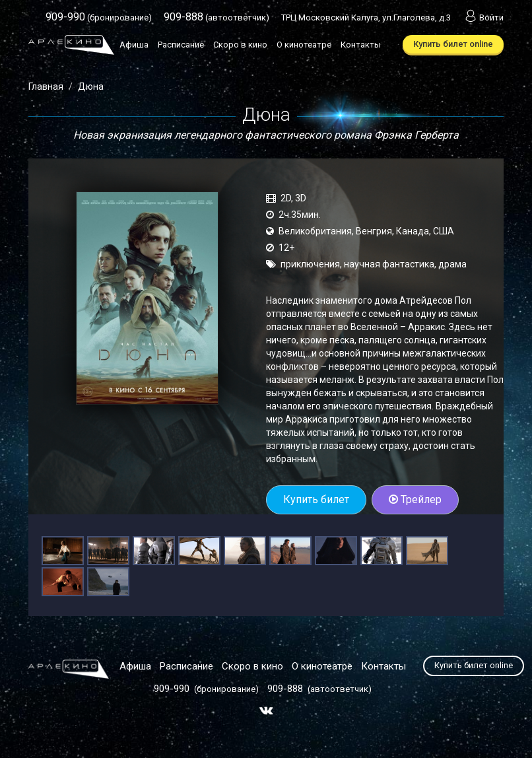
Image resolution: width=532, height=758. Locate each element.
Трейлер (415, 500)
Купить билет (316, 500)
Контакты (361, 45)
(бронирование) (99, 17)
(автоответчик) (216, 17)
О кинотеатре (304, 45)
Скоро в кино (240, 45)
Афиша (134, 45)
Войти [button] (483, 17)
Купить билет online (453, 44)
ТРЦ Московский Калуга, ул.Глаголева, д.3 (366, 17)
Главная (46, 86)
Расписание (181, 45)
